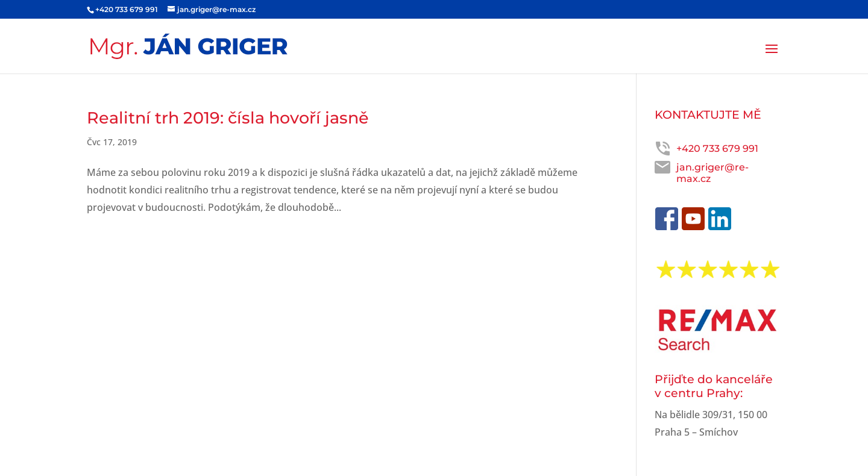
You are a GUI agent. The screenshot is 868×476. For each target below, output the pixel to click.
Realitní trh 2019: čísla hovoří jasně (228, 118)
